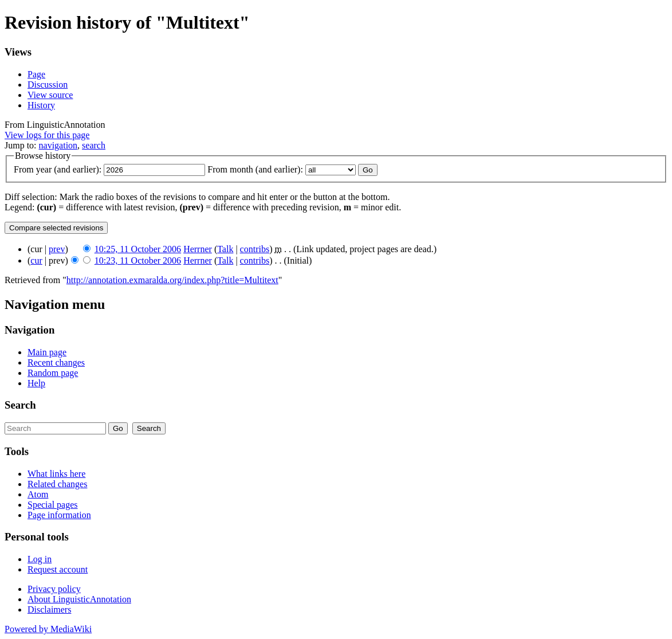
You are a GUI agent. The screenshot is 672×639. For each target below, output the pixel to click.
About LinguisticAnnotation (79, 599)
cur (36, 260)
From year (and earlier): (58, 169)
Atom (38, 494)
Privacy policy (54, 589)
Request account (58, 569)
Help (36, 383)
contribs (255, 249)
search (94, 145)
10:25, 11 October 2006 (138, 249)
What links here (56, 474)
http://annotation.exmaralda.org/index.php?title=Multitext (172, 280)
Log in (40, 559)
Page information (59, 515)
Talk (225, 249)
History (41, 105)
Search (20, 405)
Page (36, 74)
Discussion (48, 85)
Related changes (57, 484)
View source (50, 95)
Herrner (198, 249)
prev (57, 249)
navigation (58, 145)
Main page (47, 352)
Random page (53, 373)
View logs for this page (47, 135)
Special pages (53, 505)
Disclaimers (49, 609)
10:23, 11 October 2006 (138, 260)
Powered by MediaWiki (48, 629)
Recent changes (56, 362)
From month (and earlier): (255, 169)
